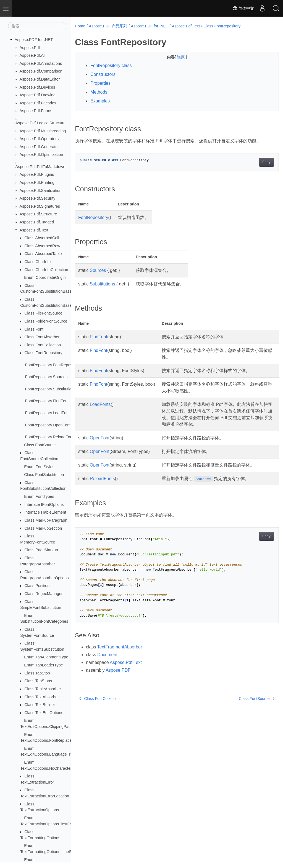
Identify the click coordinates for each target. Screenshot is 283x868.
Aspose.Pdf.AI (32, 55)
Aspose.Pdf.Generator (39, 147)
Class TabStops (38, 681)
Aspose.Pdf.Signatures (40, 206)
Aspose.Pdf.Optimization (41, 154)
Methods (99, 92)
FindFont (99, 337)
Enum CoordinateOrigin (45, 277)
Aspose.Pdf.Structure (38, 214)
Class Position (37, 586)
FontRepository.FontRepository (53, 365)
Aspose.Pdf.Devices (37, 87)
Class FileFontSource (43, 313)
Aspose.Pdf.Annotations (41, 63)
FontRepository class (111, 65)
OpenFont (100, 438)
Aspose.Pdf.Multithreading (43, 131)
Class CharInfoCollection (46, 270)
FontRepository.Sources (46, 377)
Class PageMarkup (41, 550)
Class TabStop (37, 673)
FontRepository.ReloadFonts (50, 437)
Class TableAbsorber (43, 689)
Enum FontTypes (39, 496)
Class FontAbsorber (42, 337)
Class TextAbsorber (42, 697)
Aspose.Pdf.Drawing (38, 95)
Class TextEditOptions (44, 713)
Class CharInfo (37, 262)
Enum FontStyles (39, 467)
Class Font (34, 329)
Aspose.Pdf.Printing (37, 182)
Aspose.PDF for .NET (34, 40)
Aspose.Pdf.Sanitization (41, 190)
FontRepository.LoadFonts (49, 413)
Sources (98, 270)
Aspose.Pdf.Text (34, 230)
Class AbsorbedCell (42, 238)
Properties (100, 83)
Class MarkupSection (43, 528)
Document (107, 655)
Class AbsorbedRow (42, 246)
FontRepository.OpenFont (48, 425)
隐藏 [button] (174, 57)
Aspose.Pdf (30, 48)
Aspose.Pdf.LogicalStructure (41, 123)
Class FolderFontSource (46, 321)
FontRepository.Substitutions (50, 389)
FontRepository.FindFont (47, 401)
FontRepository (93, 217)
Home (80, 26)
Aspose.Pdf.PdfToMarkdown (40, 167)
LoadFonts (100, 404)
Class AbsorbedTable (43, 254)
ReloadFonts (102, 479)
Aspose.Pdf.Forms (36, 111)
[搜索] (37, 26)
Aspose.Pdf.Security (38, 198)
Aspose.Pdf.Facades (38, 103)
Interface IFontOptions (44, 504)
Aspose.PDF (118, 670)
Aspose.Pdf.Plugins (37, 174)
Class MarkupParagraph (46, 520)
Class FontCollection (43, 345)
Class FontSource (40, 445)
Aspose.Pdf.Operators (39, 139)
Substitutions (103, 284)
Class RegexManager (43, 594)
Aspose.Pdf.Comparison (41, 71)
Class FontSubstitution (44, 475)
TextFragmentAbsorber (120, 647)
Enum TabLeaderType (44, 665)
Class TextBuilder (40, 705)
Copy (252, 162)
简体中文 (243, 8)
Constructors (103, 74)
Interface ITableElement (45, 512)
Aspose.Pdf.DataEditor (40, 79)
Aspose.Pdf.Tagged (37, 222)
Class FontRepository (43, 353)
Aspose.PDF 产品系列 (108, 26)
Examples (100, 101)
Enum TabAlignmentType (46, 657)
